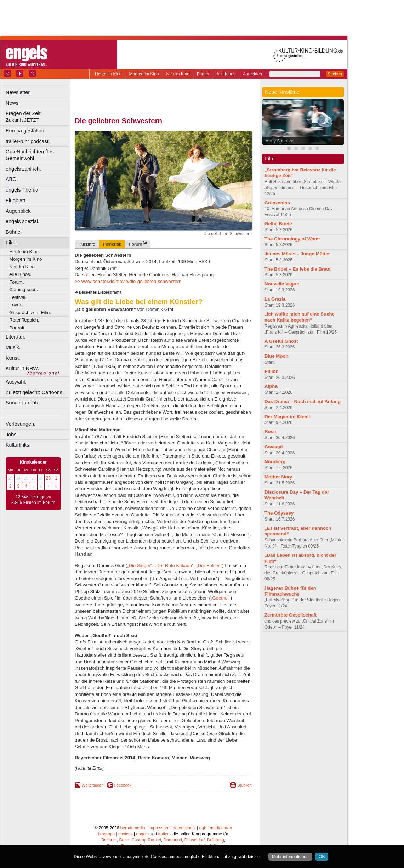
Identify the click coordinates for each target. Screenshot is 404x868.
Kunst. (13, 358)
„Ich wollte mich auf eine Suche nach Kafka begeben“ (300, 317)
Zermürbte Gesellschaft (291, 615)
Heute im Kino (108, 74)
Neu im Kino (178, 74)
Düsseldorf (195, 840)
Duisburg (216, 840)
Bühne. (14, 232)
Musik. (13, 347)
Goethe (220, 598)
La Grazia (275, 299)
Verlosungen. (21, 424)
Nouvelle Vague (282, 284)
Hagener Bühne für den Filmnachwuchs (290, 591)
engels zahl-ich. (23, 169)
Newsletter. (18, 92)
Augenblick (18, 211)
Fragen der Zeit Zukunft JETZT (38, 117)
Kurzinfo (87, 244)
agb (203, 828)
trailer (163, 834)
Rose (270, 432)
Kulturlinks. (18, 445)
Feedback (123, 785)
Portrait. (17, 328)
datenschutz (184, 828)
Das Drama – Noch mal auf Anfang (303, 401)
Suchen (335, 74)
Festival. (18, 297)
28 (48, 478)
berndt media (133, 828)
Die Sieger (140, 565)
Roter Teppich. (24, 320)
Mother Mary (278, 477)
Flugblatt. (16, 200)
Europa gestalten (25, 131)
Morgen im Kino (144, 74)
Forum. (17, 282)
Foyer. (16, 305)
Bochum (109, 840)
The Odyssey (279, 513)
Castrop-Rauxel (146, 840)
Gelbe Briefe (278, 224)
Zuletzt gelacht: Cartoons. (35, 392)
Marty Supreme (280, 141)
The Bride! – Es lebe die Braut (298, 269)
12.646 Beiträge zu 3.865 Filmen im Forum (33, 500)
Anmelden (252, 74)
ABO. (12, 179)
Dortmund (173, 840)
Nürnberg (275, 462)
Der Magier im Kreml (287, 417)
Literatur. (16, 337)
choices (126, 834)
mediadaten (221, 828)
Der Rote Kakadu (174, 565)
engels (142, 834)
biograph (106, 834)
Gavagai (274, 447)
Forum (203, 74)
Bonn (124, 840)
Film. (11, 243)
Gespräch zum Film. (30, 313)
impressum (159, 828)
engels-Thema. (23, 190)
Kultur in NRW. (22, 368)
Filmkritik (112, 244)
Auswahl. (16, 382)
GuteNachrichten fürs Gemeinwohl (30, 155)
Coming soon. (24, 290)
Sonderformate (22, 403)
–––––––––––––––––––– (34, 413)
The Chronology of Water (292, 239)
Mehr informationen (290, 857)
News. (13, 103)
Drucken (244, 785)
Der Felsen (209, 565)
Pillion (272, 371)
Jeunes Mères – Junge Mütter (297, 254)
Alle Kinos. (20, 274)
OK (322, 857)
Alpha (271, 386)
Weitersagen (93, 785)
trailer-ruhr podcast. (28, 141)
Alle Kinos (226, 74)
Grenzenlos (277, 203)
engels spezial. (22, 221)
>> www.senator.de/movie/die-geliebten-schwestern (128, 281)
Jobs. (12, 435)
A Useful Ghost (281, 341)
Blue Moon (276, 356)
